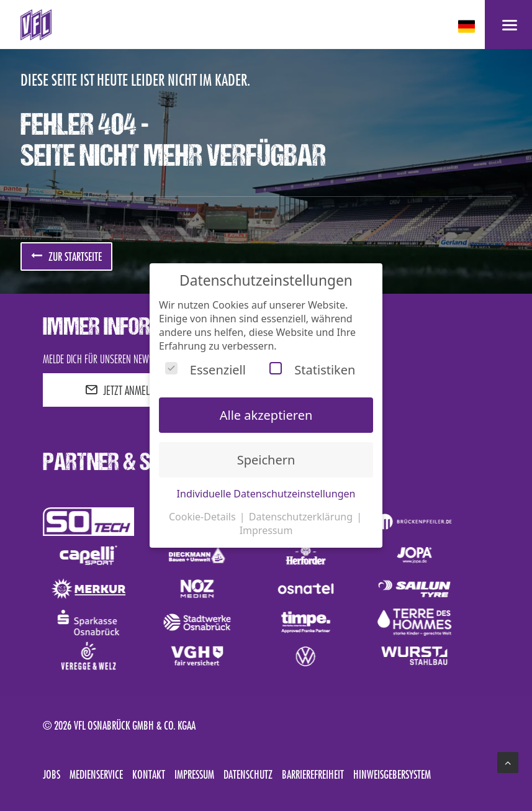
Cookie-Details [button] (204, 517)
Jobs (52, 774)
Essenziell (205, 370)
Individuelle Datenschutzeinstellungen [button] (266, 494)
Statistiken (312, 370)
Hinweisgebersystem (392, 774)
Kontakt (149, 774)
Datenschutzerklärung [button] (302, 517)
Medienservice (96, 774)
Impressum (194, 774)
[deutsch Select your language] (468, 26)
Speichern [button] (266, 460)
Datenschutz (248, 774)
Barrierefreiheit (313, 774)
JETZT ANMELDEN (125, 390)
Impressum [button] (266, 530)
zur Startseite (66, 256)
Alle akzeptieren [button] (266, 415)
